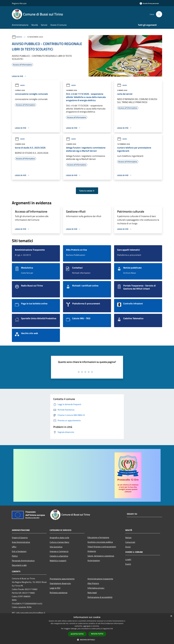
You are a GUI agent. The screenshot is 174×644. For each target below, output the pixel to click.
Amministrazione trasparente (100, 579)
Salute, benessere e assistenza (101, 556)
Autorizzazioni (94, 560)
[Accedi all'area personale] (149, 3)
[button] (87, 640)
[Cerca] (159, 14)
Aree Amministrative (21, 542)
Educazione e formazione (98, 537)
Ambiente (92, 551)
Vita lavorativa (56, 547)
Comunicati (130, 542)
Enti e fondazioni (19, 551)
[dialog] (87, 629)
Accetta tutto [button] (77, 634)
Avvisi (19, 37)
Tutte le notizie (87, 191)
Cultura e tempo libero (59, 542)
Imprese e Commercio (59, 551)
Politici (15, 556)
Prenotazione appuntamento (62, 579)
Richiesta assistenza (59, 593)
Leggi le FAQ (55, 588)
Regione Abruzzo (19, 3)
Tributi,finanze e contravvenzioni (102, 547)
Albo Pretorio (93, 583)
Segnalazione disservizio (60, 583)
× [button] (171, 616)
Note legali (92, 593)
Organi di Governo (20, 538)
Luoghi (128, 559)
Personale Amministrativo (23, 561)
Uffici (14, 547)
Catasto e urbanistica (59, 556)
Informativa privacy (96, 588)
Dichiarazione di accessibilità (100, 597)
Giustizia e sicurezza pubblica (100, 542)
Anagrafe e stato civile (59, 538)
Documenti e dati (19, 565)
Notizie (128, 538)
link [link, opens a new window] (112, 629)
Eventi (128, 564)
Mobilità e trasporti (58, 561)
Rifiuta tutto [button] (97, 634)
